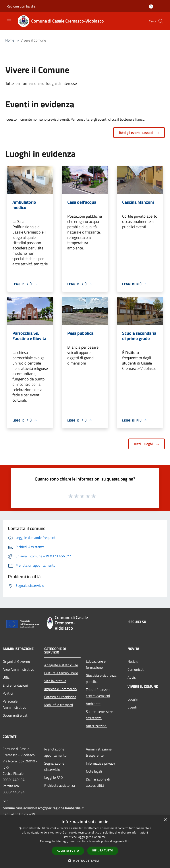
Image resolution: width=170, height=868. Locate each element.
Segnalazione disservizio (54, 766)
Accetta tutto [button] (68, 851)
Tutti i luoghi (147, 444)
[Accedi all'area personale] (151, 7)
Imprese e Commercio (60, 689)
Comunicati (136, 669)
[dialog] (85, 842)
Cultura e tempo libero (61, 673)
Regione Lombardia (21, 6)
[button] (85, 860)
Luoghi (133, 699)
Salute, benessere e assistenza (101, 715)
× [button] (165, 820)
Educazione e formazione (96, 664)
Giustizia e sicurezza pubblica (101, 678)
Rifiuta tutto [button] (103, 850)
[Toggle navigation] (9, 21)
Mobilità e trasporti (59, 705)
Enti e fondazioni (15, 685)
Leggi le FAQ (54, 777)
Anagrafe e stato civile (61, 665)
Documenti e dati (15, 715)
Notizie (133, 661)
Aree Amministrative (18, 669)
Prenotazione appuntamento (55, 752)
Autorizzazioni (97, 726)
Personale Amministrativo (14, 704)
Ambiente (93, 704)
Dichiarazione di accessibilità (98, 782)
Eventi (132, 707)
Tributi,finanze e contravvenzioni (98, 693)
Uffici (7, 677)
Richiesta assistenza (60, 785)
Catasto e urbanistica (60, 697)
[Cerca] (161, 21)
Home (10, 40)
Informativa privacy (100, 763)
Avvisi (132, 677)
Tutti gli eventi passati (139, 133)
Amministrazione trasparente (99, 752)
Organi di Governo (16, 661)
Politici (8, 693)
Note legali (94, 771)
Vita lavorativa (55, 681)
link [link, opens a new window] (128, 841)
